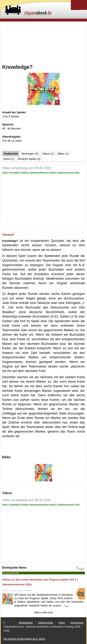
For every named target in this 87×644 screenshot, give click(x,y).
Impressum (77, 623)
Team (62, 623)
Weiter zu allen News (43, 612)
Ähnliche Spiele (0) (29, 159)
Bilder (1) (63, 154)
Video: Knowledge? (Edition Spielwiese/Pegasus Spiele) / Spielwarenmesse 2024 (41, 172)
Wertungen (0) (30, 154)
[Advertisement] (45, 42)
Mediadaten (26, 623)
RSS (81, 569)
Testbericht (11, 154)
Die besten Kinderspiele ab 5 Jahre (24, 639)
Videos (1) (48, 154)
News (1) (9, 159)
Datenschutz (46, 623)
